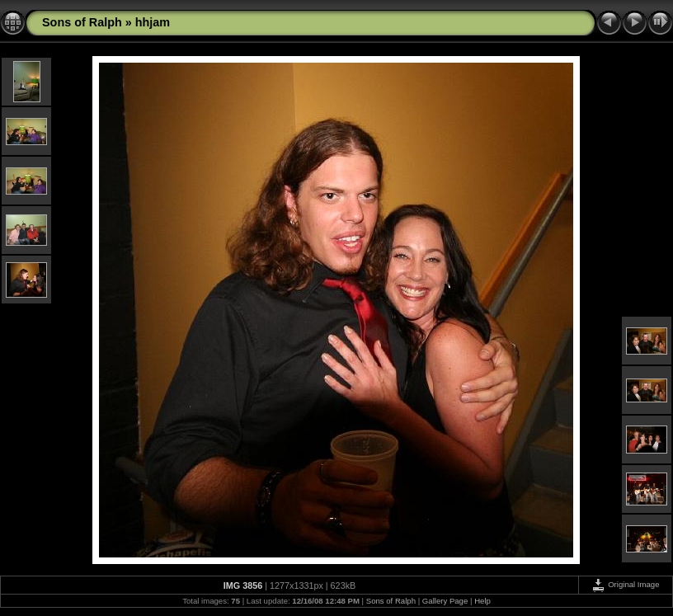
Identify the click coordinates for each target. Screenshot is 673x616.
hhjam (153, 22)
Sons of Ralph (82, 22)
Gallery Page (445, 601)
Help (482, 601)
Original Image (625, 584)
